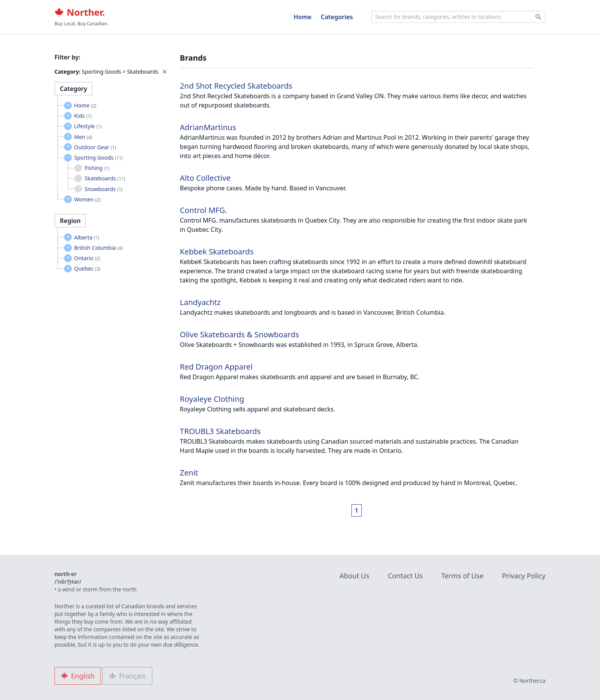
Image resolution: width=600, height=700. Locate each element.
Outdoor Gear (95, 147)
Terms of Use (462, 576)
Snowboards (103, 189)
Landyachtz (200, 302)
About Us (354, 576)
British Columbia (98, 248)
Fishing (97, 168)
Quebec (87, 268)
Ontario (87, 258)
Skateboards (105, 178)
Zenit (189, 473)
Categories (337, 17)
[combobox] (458, 17)
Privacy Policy (524, 576)
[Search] (538, 17)
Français (127, 676)
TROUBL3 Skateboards (220, 431)
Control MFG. (204, 210)
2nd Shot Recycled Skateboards (236, 86)
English (78, 676)
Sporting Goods (98, 158)
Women (87, 199)
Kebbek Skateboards (217, 252)
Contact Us (405, 576)
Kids (83, 116)
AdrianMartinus (208, 127)
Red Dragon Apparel (216, 367)
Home (302, 17)
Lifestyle (88, 126)
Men (83, 137)
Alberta (87, 237)
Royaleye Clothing (212, 399)
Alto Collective (205, 178)
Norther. (80, 12)
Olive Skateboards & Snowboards (239, 334)
